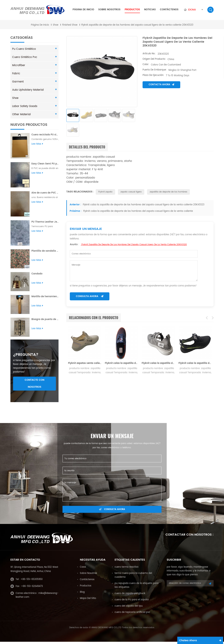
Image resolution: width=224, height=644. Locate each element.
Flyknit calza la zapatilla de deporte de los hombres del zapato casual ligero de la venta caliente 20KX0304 (122, 364)
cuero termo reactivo (126, 569)
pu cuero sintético (23, 49)
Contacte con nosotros (34, 386)
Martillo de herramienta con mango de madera (45, 296)
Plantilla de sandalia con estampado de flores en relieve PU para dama (45, 251)
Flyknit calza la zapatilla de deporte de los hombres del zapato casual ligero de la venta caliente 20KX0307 (195, 364)
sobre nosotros (109, 9)
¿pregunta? (26, 357)
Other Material (21, 114)
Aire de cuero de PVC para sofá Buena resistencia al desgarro (45, 193)
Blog (82, 594)
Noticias (150, 9)
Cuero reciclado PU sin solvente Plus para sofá (45, 134)
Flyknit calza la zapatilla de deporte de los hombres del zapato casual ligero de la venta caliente (138, 212)
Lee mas (37, 144)
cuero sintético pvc (24, 57)
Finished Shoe (70, 25)
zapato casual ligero (131, 192)
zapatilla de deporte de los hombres (168, 192)
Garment (18, 81)
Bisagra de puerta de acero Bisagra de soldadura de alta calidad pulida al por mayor (45, 319)
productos (86, 588)
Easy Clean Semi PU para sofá (45, 163)
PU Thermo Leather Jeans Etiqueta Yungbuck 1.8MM (45, 222)
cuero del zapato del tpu (129, 608)
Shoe (56, 25)
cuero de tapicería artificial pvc (132, 615)
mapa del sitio (88, 601)
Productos (132, 9)
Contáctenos (169, 9)
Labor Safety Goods (24, 106)
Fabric (16, 73)
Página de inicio (83, 9)
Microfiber (18, 65)
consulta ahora (90, 297)
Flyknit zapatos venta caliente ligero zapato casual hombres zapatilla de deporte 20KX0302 (85, 364)
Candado (37, 273)
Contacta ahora (161, 84)
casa (83, 569)
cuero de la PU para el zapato (132, 602)
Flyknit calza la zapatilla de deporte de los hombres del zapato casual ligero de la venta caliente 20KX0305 (158, 364)
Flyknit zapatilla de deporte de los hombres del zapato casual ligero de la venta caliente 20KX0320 (134, 245)
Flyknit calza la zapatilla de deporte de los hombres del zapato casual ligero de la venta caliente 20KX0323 (143, 205)
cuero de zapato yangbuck (130, 596)
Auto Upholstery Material (27, 90)
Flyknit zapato (105, 192)
